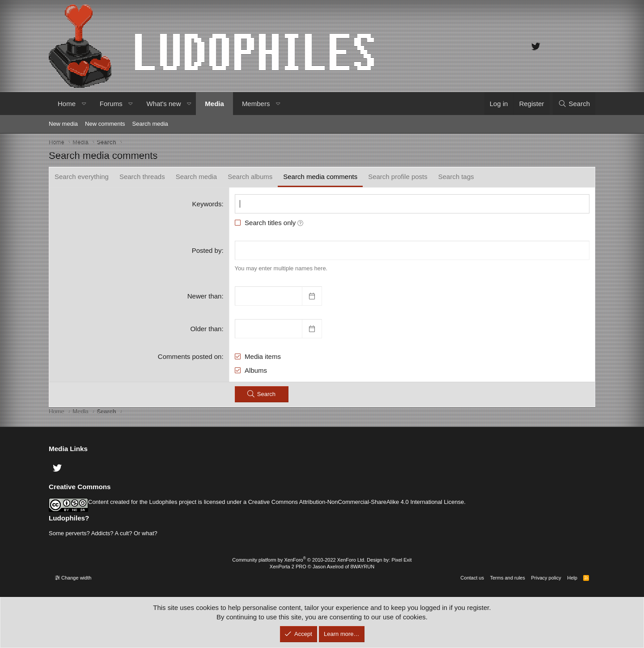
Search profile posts (398, 177)
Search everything (82, 177)
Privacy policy (546, 578)
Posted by (207, 250)
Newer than (205, 296)
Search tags (456, 177)
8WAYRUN (362, 567)
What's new (163, 104)
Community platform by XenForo (299, 560)
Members (256, 104)
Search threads (142, 177)
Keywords (207, 204)
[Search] (574, 104)
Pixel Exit (401, 560)
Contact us (472, 578)
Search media (150, 124)
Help (572, 578)
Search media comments (320, 177)
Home (67, 104)
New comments (105, 124)
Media (214, 104)
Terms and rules (508, 578)
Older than (206, 329)
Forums (111, 104)
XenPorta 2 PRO (288, 567)
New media (63, 124)
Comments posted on (190, 356)
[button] (84, 104)
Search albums (250, 177)
